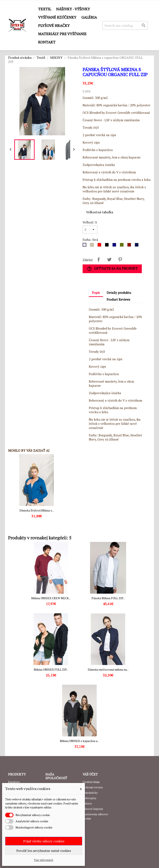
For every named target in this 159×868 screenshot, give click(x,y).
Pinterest (120, 259)
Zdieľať (99, 259)
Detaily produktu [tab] (119, 293)
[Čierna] (108, 246)
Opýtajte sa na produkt (112, 269)
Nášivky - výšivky (73, 9)
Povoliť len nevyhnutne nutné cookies (44, 851)
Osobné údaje (91, 782)
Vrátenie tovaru (93, 787)
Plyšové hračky (54, 25)
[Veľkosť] (90, 229)
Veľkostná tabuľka (100, 212)
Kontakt (47, 42)
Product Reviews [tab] (118, 299)
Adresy (87, 803)
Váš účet (90, 774)
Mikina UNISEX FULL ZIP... (51, 669)
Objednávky (90, 793)
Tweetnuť (109, 259)
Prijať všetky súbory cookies (44, 841)
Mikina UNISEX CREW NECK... (51, 598)
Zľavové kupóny (93, 809)
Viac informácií (43, 860)
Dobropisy (89, 798)
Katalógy (14, 782)
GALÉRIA (89, 17)
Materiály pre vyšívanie (62, 34)
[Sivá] (85, 246)
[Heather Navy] (137, 246)
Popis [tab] (96, 293)
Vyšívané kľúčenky (57, 17)
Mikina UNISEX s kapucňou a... (79, 741)
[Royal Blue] (115, 246)
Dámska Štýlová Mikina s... (37, 510)
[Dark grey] (93, 246)
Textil (45, 9)
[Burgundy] (130, 246)
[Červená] (100, 246)
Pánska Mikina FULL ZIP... (108, 598)
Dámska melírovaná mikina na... (108, 669)
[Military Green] (123, 246)
